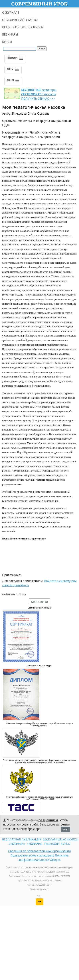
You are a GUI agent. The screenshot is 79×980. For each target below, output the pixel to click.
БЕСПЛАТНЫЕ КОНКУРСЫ (61, 839)
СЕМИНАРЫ (17, 844)
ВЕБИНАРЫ (10, 34)
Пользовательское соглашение (32, 855)
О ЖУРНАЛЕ (11, 13)
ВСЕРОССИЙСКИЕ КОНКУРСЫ (23, 27)
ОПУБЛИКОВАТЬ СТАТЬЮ (20, 20)
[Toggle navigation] (15, 59)
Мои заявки (40, 602)
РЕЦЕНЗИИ (52, 844)
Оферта (55, 860)
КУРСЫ (7, 42)
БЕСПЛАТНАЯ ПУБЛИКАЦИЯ (22, 839)
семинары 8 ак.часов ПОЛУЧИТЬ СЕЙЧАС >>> (39, 94)
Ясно (65, 829)
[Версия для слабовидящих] (40, 902)
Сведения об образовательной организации (39, 851)
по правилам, (49, 820)
